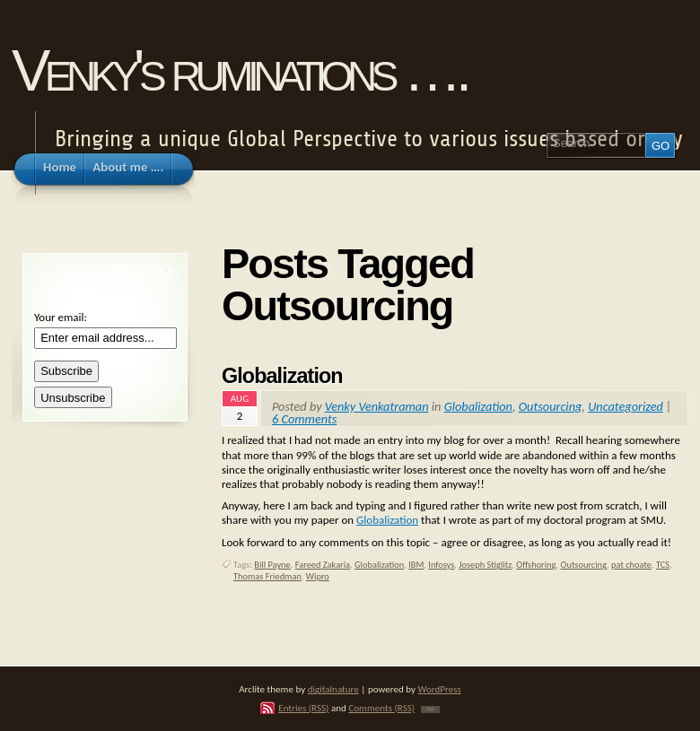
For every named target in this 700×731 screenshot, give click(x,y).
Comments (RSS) (381, 708)
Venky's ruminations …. (239, 70)
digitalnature (333, 689)
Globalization (282, 376)
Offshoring (536, 565)
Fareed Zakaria (323, 565)
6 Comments (304, 419)
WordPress (440, 689)
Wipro (318, 576)
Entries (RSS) (303, 708)
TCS (663, 565)
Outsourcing (551, 406)
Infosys (441, 565)
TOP (430, 709)
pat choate (631, 565)
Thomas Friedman (267, 576)
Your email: (61, 317)
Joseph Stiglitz (485, 565)
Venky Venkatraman (377, 406)
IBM (416, 565)
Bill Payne (272, 565)
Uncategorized (626, 406)
